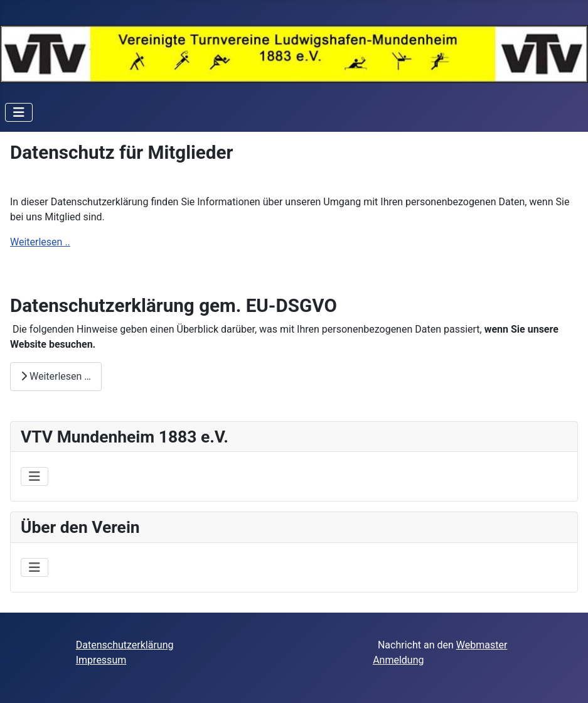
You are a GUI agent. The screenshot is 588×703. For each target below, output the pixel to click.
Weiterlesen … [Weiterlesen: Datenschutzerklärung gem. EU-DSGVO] (56, 376)
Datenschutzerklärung (125, 645)
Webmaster (482, 645)
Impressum (101, 660)
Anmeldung (398, 660)
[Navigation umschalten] (19, 112)
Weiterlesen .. (40, 242)
